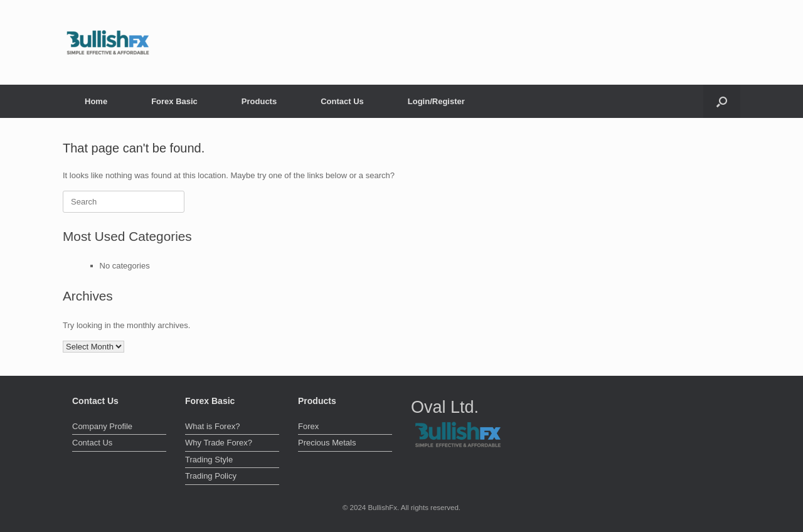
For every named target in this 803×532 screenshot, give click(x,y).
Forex (308, 426)
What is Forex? (212, 426)
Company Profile (102, 426)
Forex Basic (174, 101)
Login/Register (436, 101)
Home (96, 101)
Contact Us (342, 101)
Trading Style (209, 460)
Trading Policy (211, 476)
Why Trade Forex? (219, 443)
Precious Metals (327, 443)
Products (259, 101)
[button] (722, 101)
